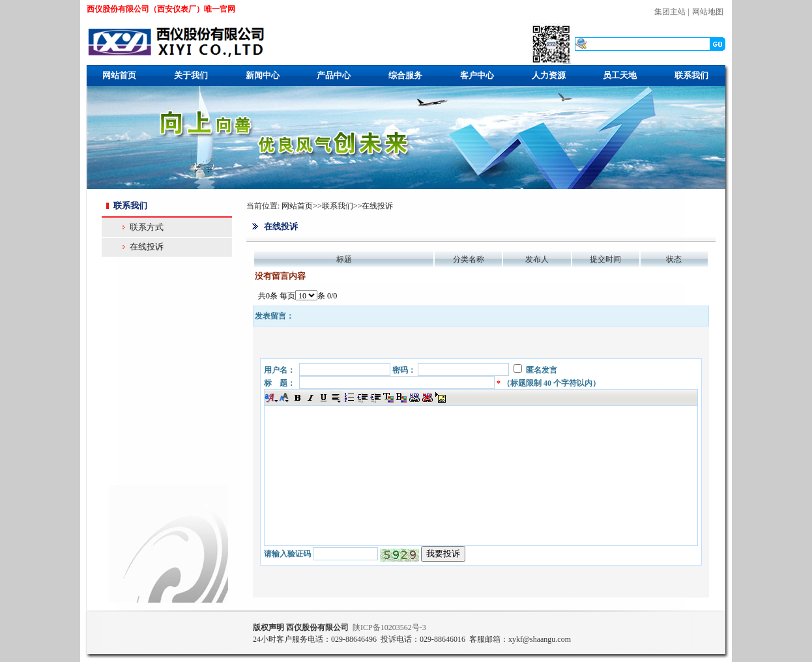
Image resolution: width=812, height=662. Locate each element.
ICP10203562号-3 (389, 627)
